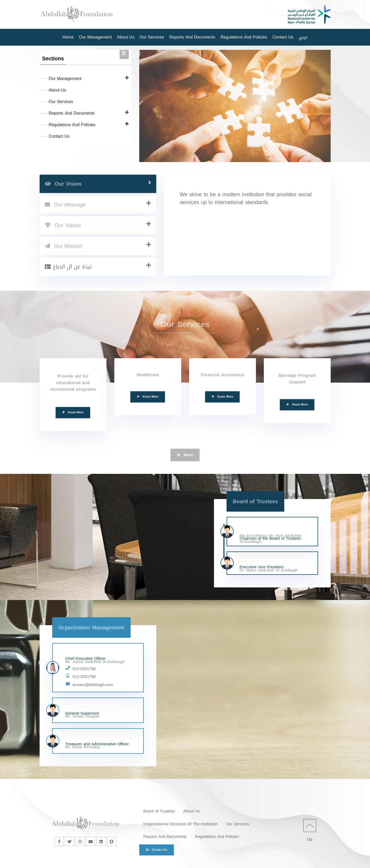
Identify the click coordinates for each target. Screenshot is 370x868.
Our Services (152, 37)
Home (68, 37)
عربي (303, 37)
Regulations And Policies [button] (244, 37)
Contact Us (283, 37)
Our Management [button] (95, 37)
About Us (126, 37)
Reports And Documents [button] (192, 37)
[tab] (98, 184)
